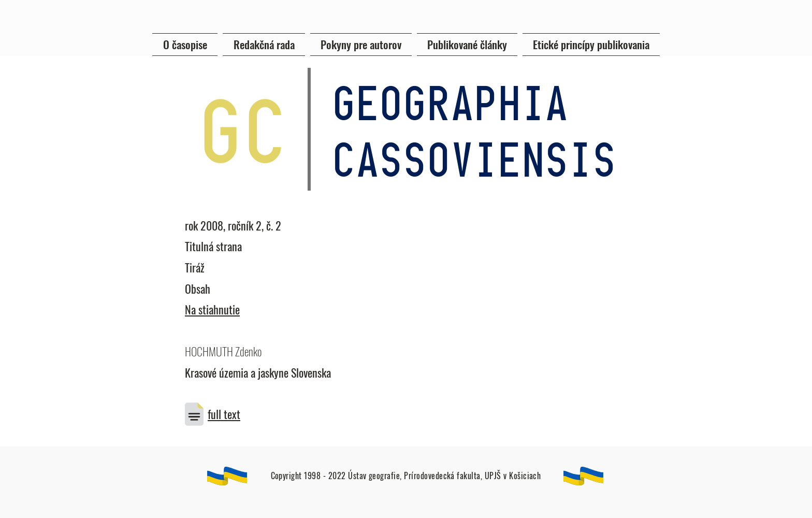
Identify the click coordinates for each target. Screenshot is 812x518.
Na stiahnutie (212, 309)
